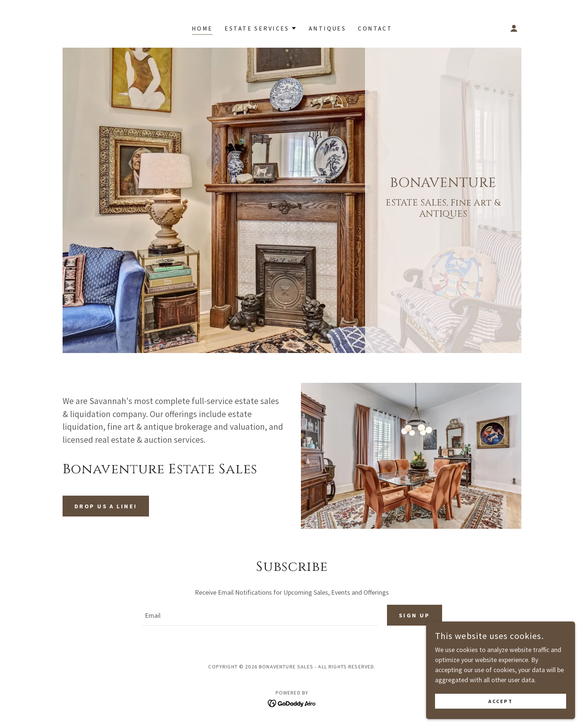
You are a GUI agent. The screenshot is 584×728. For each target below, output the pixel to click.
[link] (292, 702)
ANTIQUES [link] (327, 28)
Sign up (415, 615)
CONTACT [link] (375, 28)
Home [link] (202, 28)
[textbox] (260, 615)
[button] (261, 28)
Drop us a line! (106, 506)
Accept (501, 701)
